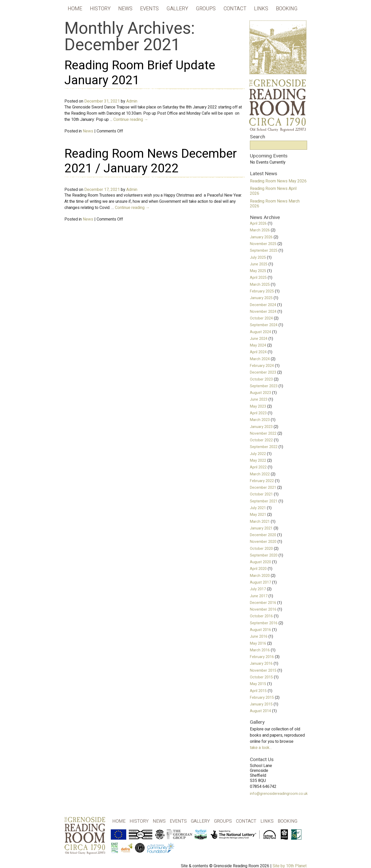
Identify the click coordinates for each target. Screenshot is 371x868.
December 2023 (263, 372)
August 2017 (260, 582)
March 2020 (260, 576)
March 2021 (260, 522)
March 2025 (260, 285)
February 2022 (262, 481)
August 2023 (260, 393)
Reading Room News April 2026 (273, 191)
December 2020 (263, 535)
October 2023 (261, 379)
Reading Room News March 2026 (275, 204)
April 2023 (258, 413)
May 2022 (258, 461)
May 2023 (258, 406)
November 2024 (263, 312)
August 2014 (260, 711)
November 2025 (263, 244)
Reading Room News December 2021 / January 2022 (151, 161)
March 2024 (260, 359)
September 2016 (264, 623)
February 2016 (262, 657)
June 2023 (259, 399)
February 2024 (262, 366)
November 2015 (263, 671)
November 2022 (263, 433)
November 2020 (263, 542)
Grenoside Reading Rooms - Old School (85, 840)
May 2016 (258, 643)
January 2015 (261, 704)
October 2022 (261, 440)
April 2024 (258, 352)
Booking (287, 9)
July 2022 (258, 454)
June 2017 (259, 596)
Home (75, 9)
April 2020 (258, 569)
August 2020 (260, 562)
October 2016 (261, 616)
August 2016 (260, 630)
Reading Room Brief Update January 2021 (140, 73)
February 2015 (262, 698)
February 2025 (262, 291)
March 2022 (260, 474)
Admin (132, 101)
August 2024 (260, 332)
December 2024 (263, 305)
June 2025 (259, 264)
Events (149, 9)
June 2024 (259, 339)
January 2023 (261, 427)
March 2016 (260, 650)
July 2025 (258, 258)
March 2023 (260, 420)
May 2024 (258, 345)
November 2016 (263, 609)
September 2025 (264, 251)
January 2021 (261, 528)
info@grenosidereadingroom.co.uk (279, 794)
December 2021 (263, 488)
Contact (235, 9)
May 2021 (258, 515)
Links (261, 9)
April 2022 (258, 467)
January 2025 (261, 298)
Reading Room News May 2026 (278, 181)
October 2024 (261, 318)
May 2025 (258, 271)
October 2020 (261, 549)
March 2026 (260, 230)
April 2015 (258, 691)
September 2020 (264, 555)
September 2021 (264, 501)
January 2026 (261, 237)
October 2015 (261, 677)
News (125, 9)
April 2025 (258, 278)
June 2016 (259, 637)
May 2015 (258, 684)
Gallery (177, 9)
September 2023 (264, 386)
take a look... (261, 748)
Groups (206, 9)
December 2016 (263, 603)
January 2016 (261, 664)
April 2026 (258, 224)
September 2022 (264, 447)
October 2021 (261, 494)
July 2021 (258, 508)
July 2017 (258, 589)
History (100, 9)
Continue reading (131, 120)
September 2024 (264, 325)
